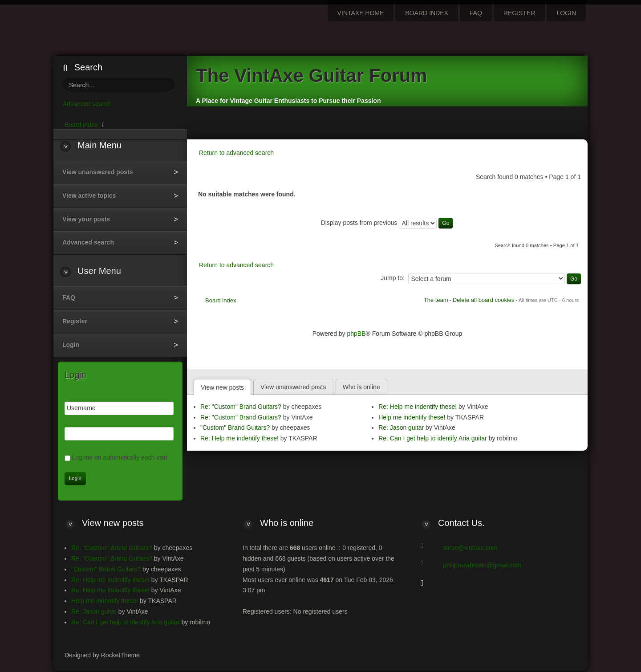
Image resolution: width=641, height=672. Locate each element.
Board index (221, 300)
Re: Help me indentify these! (239, 438)
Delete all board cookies (484, 300)
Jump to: (393, 278)
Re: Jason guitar (401, 428)
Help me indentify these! (412, 417)
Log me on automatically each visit (120, 457)
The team (436, 300)
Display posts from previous (387, 223)
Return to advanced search (236, 153)
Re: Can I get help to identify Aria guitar (433, 438)
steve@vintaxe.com (470, 548)
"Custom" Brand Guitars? (235, 428)
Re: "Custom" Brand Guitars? (241, 407)
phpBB (357, 334)
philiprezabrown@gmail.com (482, 565)
